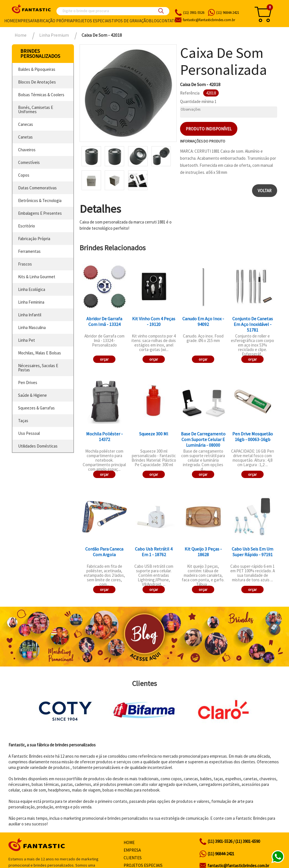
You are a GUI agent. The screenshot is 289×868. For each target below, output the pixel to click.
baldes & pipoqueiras (37, 69)
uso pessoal (29, 433)
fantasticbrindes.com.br (209, 20)
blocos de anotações (37, 82)
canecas (26, 124)
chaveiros (27, 150)
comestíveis (29, 162)
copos (24, 175)
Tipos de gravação (130, 21)
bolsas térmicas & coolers (41, 95)
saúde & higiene (32, 395)
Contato (168, 21)
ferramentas (29, 251)
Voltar (265, 191)
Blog (154, 21)
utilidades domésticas (38, 446)
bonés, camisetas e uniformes (36, 109)
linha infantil (30, 315)
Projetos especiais (92, 21)
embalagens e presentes (40, 213)
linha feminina (31, 302)
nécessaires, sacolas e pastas (38, 368)
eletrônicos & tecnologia (40, 200)
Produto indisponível (209, 129)
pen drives (28, 383)
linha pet (27, 340)
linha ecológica (32, 289)
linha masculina (32, 327)
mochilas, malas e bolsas (40, 353)
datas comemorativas (37, 188)
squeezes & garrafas (36, 408)
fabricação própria (34, 239)
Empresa (24, 21)
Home (10, 21)
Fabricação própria (52, 21)
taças (23, 421)
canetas (25, 137)
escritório (27, 226)
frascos (25, 264)
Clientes (133, 858)
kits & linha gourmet (37, 277)
